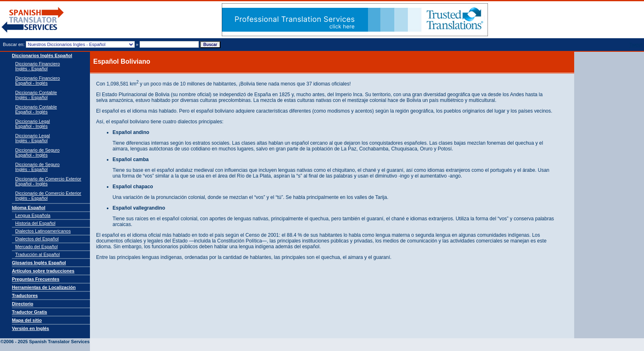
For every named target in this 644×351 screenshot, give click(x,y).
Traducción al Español (37, 254)
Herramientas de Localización (44, 287)
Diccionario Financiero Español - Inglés (38, 81)
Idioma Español (29, 208)
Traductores (25, 296)
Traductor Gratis (30, 312)
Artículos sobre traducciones (43, 271)
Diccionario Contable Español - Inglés (36, 109)
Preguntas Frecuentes (36, 279)
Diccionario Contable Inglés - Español (36, 95)
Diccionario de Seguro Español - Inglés (37, 152)
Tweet (636, 45)
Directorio (23, 304)
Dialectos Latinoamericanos (43, 231)
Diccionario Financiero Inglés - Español (38, 66)
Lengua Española (33, 215)
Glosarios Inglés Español (39, 263)
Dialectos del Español (37, 239)
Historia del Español (35, 223)
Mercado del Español (36, 247)
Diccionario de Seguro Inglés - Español (37, 167)
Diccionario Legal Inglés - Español (32, 138)
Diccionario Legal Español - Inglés (32, 124)
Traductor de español (33, 20)
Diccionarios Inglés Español (42, 55)
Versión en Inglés (30, 328)
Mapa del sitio (27, 320)
